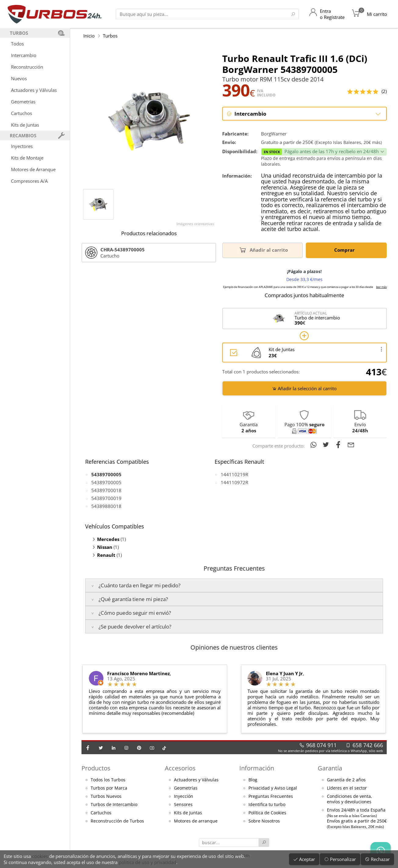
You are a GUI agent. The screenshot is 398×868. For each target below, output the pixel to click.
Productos (96, 768)
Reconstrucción (27, 67)
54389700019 (106, 499)
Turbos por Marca (109, 788)
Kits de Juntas (25, 125)
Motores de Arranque (33, 169)
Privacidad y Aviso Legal (273, 788)
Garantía (330, 768)
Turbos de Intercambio (114, 805)
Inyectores (22, 146)
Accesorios (180, 768)
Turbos (110, 36)
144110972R (234, 483)
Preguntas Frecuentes (271, 797)
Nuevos (19, 78)
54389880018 (106, 506)
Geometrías (23, 102)
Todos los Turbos (108, 780)
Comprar (346, 250)
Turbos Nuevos (106, 797)
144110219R (234, 475)
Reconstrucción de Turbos (117, 821)
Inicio (89, 36)
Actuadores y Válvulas (34, 90)
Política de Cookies (267, 813)
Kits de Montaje (27, 158)
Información (257, 768)
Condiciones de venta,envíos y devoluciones (349, 799)
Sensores (183, 805)
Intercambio (24, 55)
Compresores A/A (29, 181)
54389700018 (106, 491)
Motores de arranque (196, 821)
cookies (40, 856)
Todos (17, 44)
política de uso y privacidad (147, 862)
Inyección (184, 797)
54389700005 (106, 483)
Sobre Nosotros (264, 821)
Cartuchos (22, 113)
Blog (253, 780)
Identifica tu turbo (267, 805)
